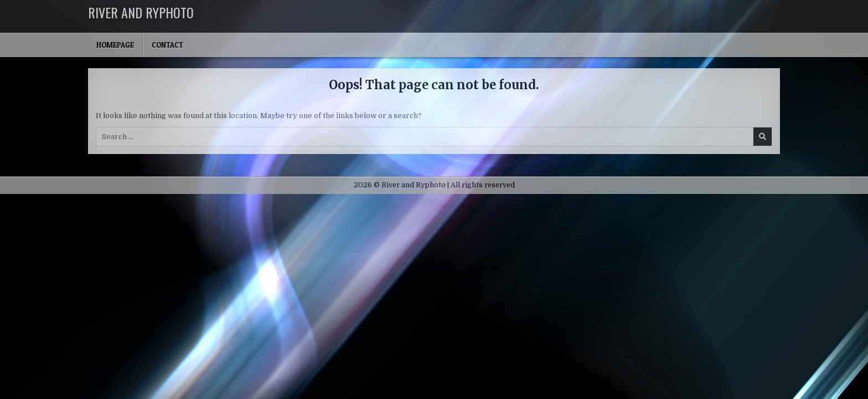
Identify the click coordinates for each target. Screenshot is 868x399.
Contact (167, 45)
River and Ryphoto (141, 12)
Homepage (115, 45)
